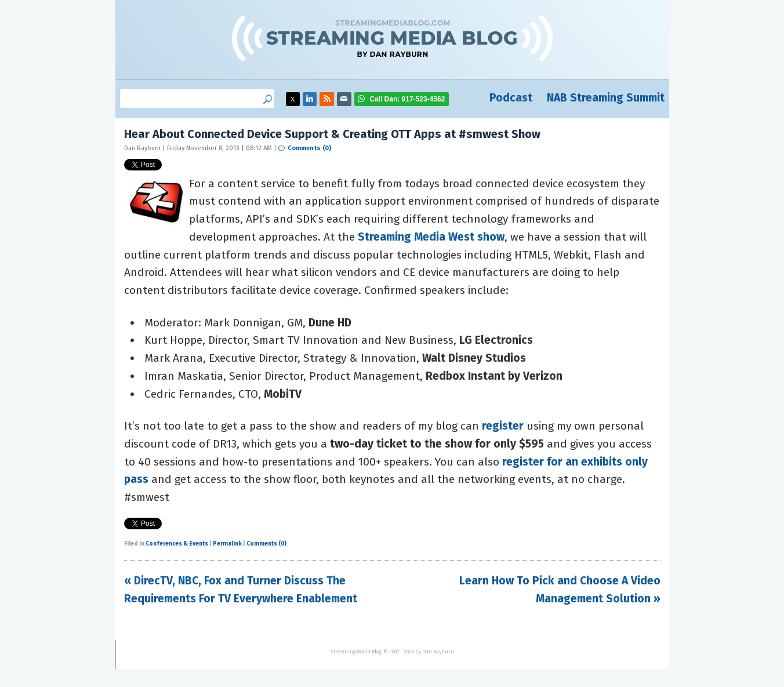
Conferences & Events (177, 544)
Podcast (511, 98)
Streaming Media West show (431, 237)
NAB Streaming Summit (606, 98)
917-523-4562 (407, 99)
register (503, 426)
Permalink (227, 544)
